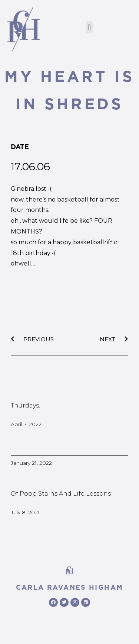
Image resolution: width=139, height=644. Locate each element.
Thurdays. (25, 405)
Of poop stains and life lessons (61, 494)
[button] (89, 27)
